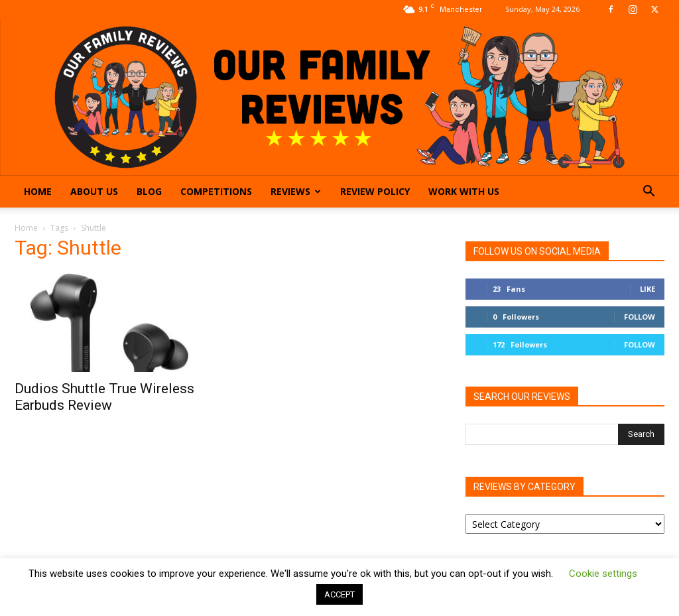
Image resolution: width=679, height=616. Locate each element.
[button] (648, 193)
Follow (640, 317)
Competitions (216, 191)
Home (38, 191)
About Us (94, 191)
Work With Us (464, 191)
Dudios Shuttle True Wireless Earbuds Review (104, 397)
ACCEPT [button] (339, 594)
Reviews (296, 191)
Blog (149, 191)
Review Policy (375, 191)
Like (648, 289)
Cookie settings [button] (603, 574)
